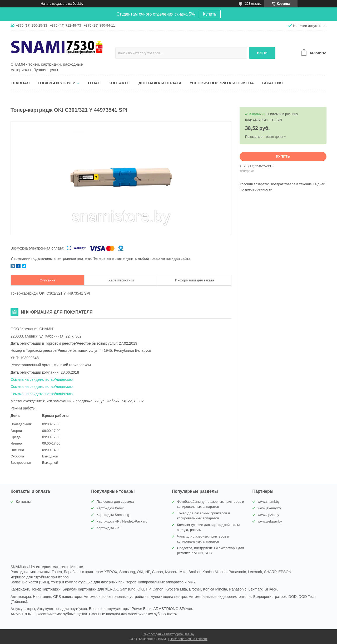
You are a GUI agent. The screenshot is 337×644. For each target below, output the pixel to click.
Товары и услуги (57, 83)
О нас (94, 83)
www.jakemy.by (269, 508)
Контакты (120, 83)
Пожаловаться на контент (188, 639)
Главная (20, 83)
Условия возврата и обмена (222, 83)
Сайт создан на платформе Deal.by (169, 634)
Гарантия (272, 83)
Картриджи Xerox (110, 508)
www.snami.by (269, 502)
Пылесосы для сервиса (115, 502)
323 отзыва (253, 4)
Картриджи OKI (108, 528)
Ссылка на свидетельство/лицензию (42, 379)
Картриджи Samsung (113, 515)
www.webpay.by (270, 521)
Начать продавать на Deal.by (62, 4)
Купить (210, 14)
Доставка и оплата (160, 83)
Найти (262, 53)
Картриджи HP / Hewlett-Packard (122, 521)
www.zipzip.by (269, 515)
